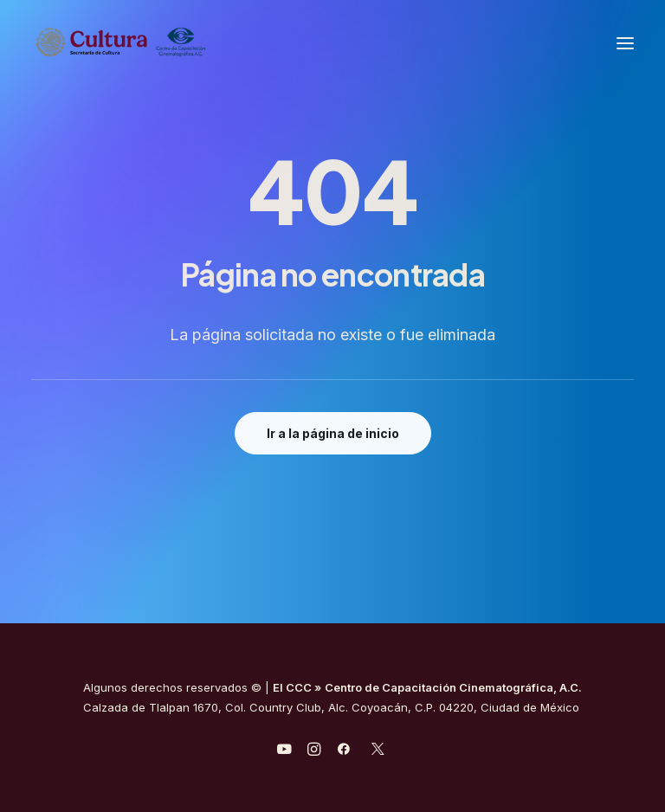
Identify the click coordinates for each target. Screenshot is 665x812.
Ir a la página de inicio (333, 433)
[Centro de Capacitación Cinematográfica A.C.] (163, 43)
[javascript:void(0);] (314, 751)
